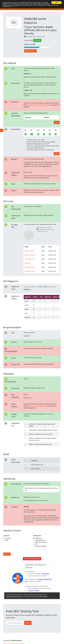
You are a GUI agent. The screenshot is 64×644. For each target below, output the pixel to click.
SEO (36, 544)
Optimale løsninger (41, 542)
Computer (8, 538)
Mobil (7, 540)
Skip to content (29, 251)
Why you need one (30, 255)
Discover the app (30, 267)
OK (56, 3)
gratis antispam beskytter (38, 406)
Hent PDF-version (30, 51)
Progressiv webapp (41, 546)
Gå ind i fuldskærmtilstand (32, 559)
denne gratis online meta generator (37, 105)
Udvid (57, 122)
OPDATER (37, 40)
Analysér (7, 554)
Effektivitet (38, 538)
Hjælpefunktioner (40, 540)
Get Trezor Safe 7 (30, 259)
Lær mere (23, 7)
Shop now (28, 263)
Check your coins (30, 271)
